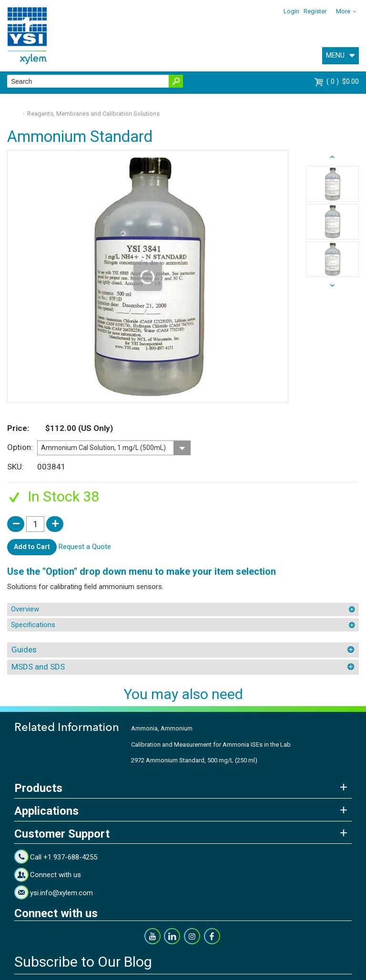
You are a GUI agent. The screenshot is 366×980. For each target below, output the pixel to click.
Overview (25, 609)
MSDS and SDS (38, 667)
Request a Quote (85, 547)
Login (291, 11)
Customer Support (62, 834)
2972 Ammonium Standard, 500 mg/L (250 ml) (194, 760)
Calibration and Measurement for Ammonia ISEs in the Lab (211, 745)
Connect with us (56, 875)
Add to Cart (32, 547)
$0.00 (343, 81)
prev (332, 286)
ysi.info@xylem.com (61, 893)
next (332, 157)
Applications (46, 811)
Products (38, 788)
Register (315, 11)
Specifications (33, 625)
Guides (24, 650)
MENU (335, 55)
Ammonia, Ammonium (162, 728)
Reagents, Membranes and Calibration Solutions (93, 114)
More (343, 11)
